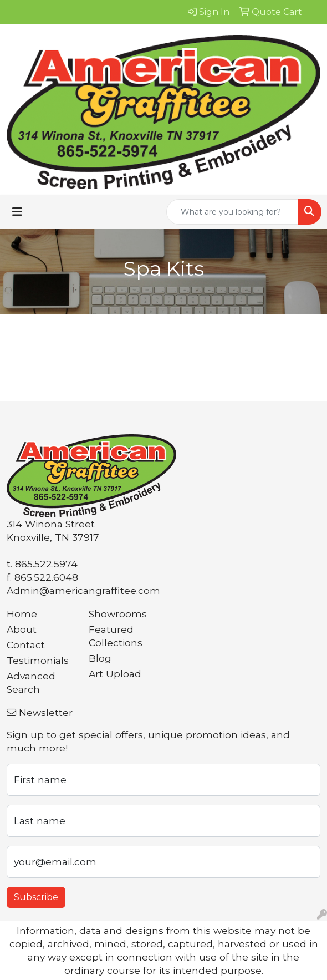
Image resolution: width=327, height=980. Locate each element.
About (22, 629)
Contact (26, 645)
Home (22, 614)
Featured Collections (116, 636)
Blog (100, 658)
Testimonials (38, 660)
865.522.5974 (46, 564)
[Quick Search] (232, 212)
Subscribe (36, 897)
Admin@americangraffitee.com (83, 590)
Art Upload (115, 674)
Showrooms (118, 614)
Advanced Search (31, 682)
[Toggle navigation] (17, 212)
